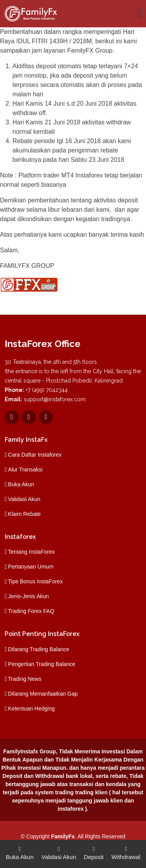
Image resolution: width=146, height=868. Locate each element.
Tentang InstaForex (32, 552)
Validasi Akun (24, 499)
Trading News (25, 679)
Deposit (94, 852)
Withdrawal (126, 852)
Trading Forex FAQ (31, 611)
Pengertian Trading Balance (42, 664)
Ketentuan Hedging (32, 709)
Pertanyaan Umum (31, 567)
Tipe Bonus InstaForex (35, 581)
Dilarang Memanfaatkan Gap (43, 694)
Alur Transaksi (26, 469)
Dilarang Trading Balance (39, 649)
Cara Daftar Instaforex (35, 455)
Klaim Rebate (25, 514)
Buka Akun (21, 484)
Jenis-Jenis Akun (29, 596)
